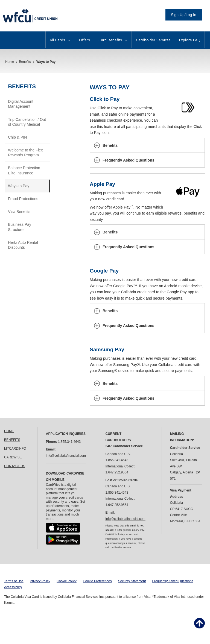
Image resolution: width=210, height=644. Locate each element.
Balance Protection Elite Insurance (24, 170)
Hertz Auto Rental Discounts (23, 245)
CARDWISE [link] (13, 457)
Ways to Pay (19, 186)
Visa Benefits (19, 212)
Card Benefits (113, 40)
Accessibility (13, 587)
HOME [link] (9, 431)
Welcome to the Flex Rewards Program (25, 153)
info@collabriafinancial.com (66, 456)
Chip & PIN (17, 137)
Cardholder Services (153, 40)
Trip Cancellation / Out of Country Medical (27, 122)
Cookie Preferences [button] (97, 581)
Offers (84, 40)
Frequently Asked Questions (173, 581)
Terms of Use (14, 581)
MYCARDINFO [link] (15, 449)
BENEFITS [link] (12, 440)
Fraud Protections (23, 199)
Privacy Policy (40, 581)
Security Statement (132, 581)
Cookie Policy (67, 581)
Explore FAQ (190, 40)
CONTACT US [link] (15, 466)
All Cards (60, 40)
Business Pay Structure (20, 227)
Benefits (22, 86)
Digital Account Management (21, 104)
